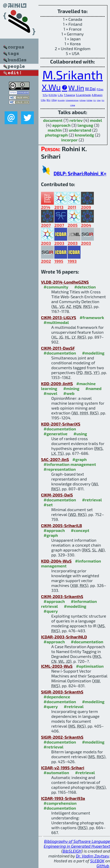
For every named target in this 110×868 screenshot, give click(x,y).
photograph (56, 135)
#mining (71, 388)
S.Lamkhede (83, 95)
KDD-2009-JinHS (57, 383)
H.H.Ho (53, 95)
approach (61, 125)
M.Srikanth (73, 75)
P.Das (100, 89)
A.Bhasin (97, 95)
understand (80, 130)
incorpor (69, 140)
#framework (92, 317)
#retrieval (92, 500)
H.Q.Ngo (89, 100)
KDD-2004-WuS (56, 561)
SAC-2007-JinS (55, 459)
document (53, 120)
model (96, 120)
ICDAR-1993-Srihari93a (63, 798)
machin (55, 130)
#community (56, 287)
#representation (60, 469)
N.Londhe (61, 100)
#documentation (60, 353)
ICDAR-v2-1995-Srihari (63, 768)
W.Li (48, 100)
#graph (79, 459)
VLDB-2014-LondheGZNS (65, 282)
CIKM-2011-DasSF (58, 348)
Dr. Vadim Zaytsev (92, 856)
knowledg (84, 135)
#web (69, 393)
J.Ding (54, 100)
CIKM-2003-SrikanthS (62, 596)
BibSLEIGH (72, 851)
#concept (80, 530)
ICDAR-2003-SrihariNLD (64, 637)
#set (48, 505)
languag (85, 125)
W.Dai (91, 89)
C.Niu (43, 100)
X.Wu (51, 87)
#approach (54, 530)
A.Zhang (83, 100)
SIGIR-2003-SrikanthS (62, 692)
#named (93, 388)
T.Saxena (69, 95)
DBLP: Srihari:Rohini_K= (80, 173)
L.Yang (73, 105)
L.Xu (60, 95)
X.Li (95, 100)
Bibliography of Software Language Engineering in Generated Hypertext (77, 844)
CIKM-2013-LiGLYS (59, 317)
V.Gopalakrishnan (72, 100)
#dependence (57, 697)
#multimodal (56, 322)
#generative (56, 434)
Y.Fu (45, 95)
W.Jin (76, 87)
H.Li (103, 100)
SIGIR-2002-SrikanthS (62, 737)
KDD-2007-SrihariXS (61, 424)
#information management (70, 464)
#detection (85, 287)
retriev (76, 120)
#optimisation (90, 666)
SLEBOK (97, 861)
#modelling (93, 353)
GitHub (103, 866)
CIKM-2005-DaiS (57, 495)
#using (80, 434)
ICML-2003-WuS (57, 666)
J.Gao (99, 100)
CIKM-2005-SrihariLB (62, 525)
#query (51, 611)
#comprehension (60, 803)
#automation (56, 772)
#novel (51, 393)
